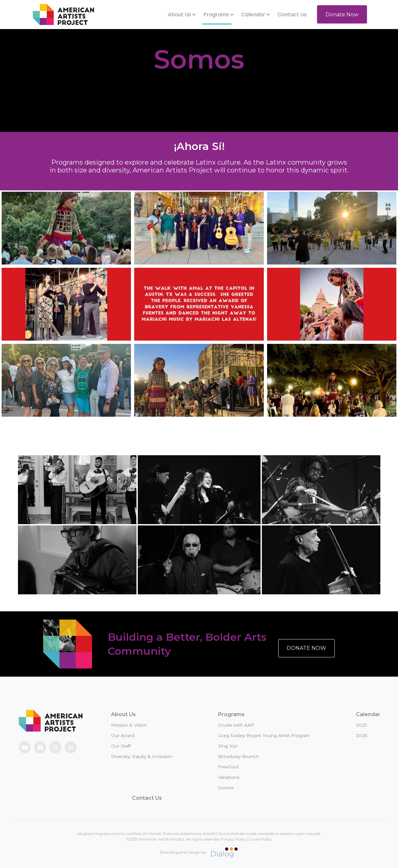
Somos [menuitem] (226, 788)
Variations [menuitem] (229, 777)
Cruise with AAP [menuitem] (236, 725)
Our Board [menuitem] (123, 735)
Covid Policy (261, 839)
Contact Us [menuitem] (147, 798)
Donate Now (342, 15)
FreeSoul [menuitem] (228, 767)
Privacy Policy (234, 839)
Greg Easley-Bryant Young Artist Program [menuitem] (264, 735)
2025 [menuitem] (361, 725)
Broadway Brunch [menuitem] (238, 756)
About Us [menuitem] (123, 714)
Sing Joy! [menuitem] (228, 746)
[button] (182, 15)
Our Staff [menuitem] (121, 746)
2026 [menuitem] (361, 735)
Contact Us (292, 15)
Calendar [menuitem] (368, 714)
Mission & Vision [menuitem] (129, 725)
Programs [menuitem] (231, 714)
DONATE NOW (306, 648)
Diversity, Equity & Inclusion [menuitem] (142, 756)
